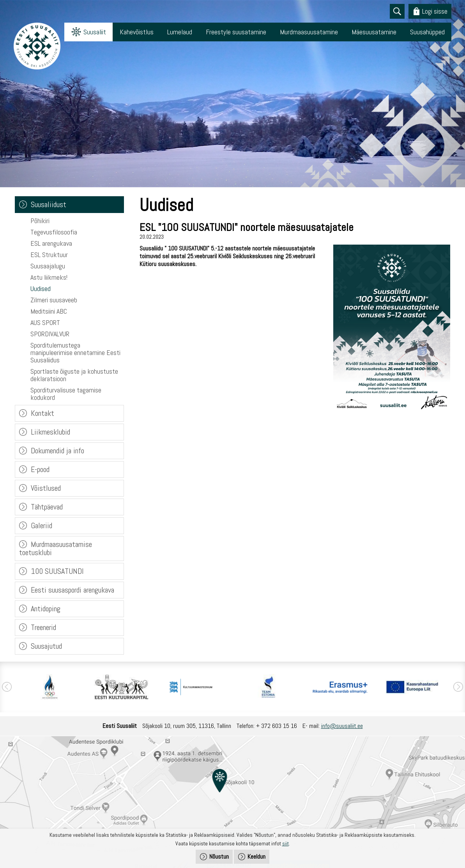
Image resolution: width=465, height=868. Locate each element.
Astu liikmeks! (49, 277)
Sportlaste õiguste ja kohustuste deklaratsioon (74, 375)
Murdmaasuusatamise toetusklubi (56, 548)
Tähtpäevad (47, 507)
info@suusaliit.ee (342, 726)
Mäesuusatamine (374, 32)
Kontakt (42, 413)
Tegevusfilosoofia (54, 232)
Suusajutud (46, 646)
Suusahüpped (427, 32)
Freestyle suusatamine (236, 32)
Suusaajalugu (48, 266)
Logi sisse (435, 11)
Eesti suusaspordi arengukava (72, 590)
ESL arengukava (51, 243)
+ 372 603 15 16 (277, 726)
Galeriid (42, 525)
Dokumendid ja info (57, 451)
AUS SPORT (45, 322)
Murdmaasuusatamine (309, 32)
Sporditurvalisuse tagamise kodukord (66, 394)
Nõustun (219, 856)
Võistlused (46, 488)
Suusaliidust (49, 204)
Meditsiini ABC (49, 311)
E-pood (40, 469)
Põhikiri (40, 221)
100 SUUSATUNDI (57, 571)
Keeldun (256, 856)
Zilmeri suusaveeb (54, 300)
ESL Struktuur (49, 255)
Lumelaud (180, 32)
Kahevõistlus (137, 32)
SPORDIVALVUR (50, 334)
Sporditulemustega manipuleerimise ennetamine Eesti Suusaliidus (75, 352)
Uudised (41, 288)
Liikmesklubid (50, 432)
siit (286, 843)
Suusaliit (95, 32)
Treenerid (43, 627)
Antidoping (46, 609)
